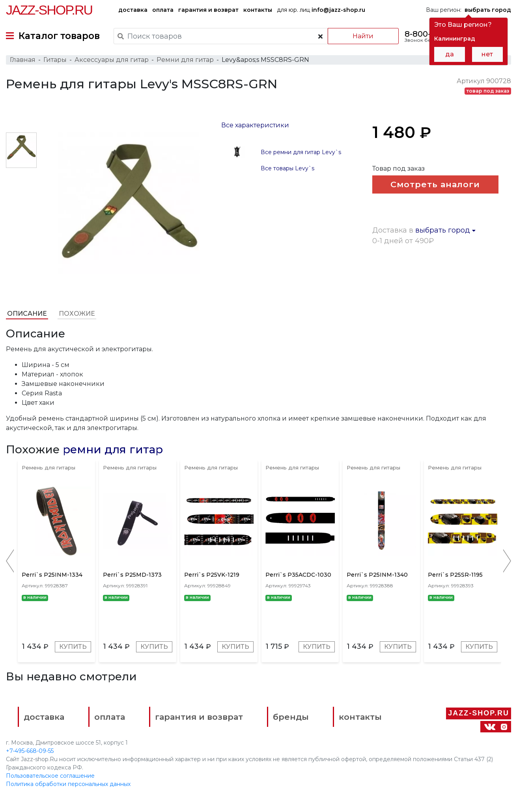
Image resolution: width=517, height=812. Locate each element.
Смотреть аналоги (435, 184)
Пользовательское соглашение (50, 776)
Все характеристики (255, 125)
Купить (73, 647)
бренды (291, 717)
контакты (258, 10)
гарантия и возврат (208, 10)
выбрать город (445, 230)
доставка (133, 10)
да (450, 54)
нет (487, 54)
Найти (363, 36)
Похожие (77, 314)
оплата (163, 10)
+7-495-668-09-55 (30, 751)
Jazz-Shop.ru (49, 10)
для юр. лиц (321, 10)
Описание (27, 314)
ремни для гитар (113, 449)
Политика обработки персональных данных (68, 784)
